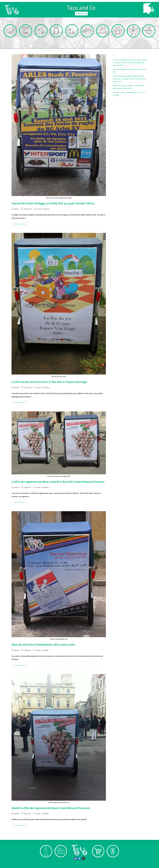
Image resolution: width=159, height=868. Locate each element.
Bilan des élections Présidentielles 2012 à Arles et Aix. (44, 645)
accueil (39, 209)
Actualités (46, 209)
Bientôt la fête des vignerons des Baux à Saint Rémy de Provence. (51, 808)
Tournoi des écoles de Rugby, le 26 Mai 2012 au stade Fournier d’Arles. (53, 204)
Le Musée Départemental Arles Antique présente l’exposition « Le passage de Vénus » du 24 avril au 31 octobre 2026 (130, 79)
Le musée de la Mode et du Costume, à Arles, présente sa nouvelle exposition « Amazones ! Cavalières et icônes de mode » (130, 63)
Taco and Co (81, 7)
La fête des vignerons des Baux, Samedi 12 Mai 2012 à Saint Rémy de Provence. (58, 482)
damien (17, 209)
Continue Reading (21, 223)
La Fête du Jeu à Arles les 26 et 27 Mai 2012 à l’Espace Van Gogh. (49, 382)
